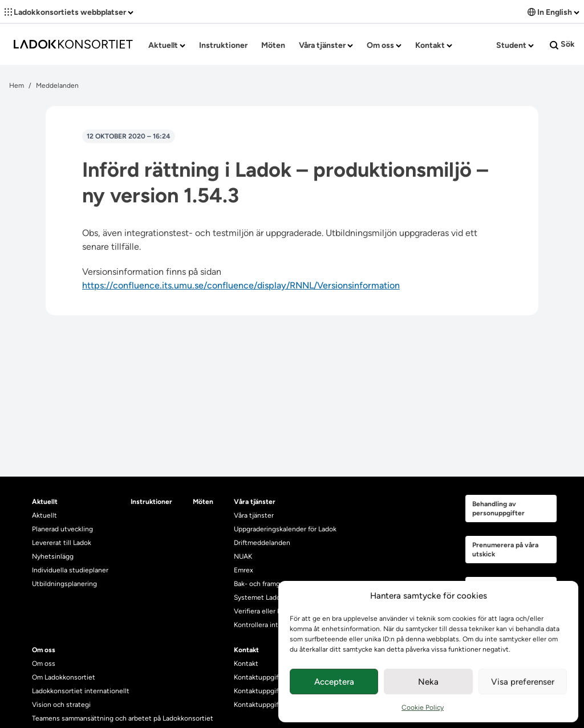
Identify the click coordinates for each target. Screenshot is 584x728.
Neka (428, 682)
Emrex (244, 570)
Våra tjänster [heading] (255, 502)
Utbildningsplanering (64, 584)
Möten (273, 45)
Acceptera (334, 682)
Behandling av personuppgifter (498, 509)
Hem (17, 86)
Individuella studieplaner (71, 570)
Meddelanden (57, 86)
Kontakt (434, 45)
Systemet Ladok (259, 597)
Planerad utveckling (62, 529)
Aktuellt (167, 45)
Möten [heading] (203, 502)
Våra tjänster (326, 45)
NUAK (243, 556)
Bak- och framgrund (264, 584)
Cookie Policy (423, 707)
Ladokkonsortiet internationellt (81, 691)
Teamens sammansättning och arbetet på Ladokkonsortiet (123, 718)
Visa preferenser (523, 682)
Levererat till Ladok (62, 543)
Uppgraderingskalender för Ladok (285, 529)
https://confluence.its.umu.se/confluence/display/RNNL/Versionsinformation (241, 285)
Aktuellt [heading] (45, 502)
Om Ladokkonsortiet (64, 677)
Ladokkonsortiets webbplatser (69, 12)
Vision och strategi (61, 705)
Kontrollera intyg (260, 625)
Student (515, 45)
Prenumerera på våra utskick (505, 550)
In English (553, 12)
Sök (562, 44)
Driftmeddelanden (262, 543)
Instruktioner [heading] (151, 502)
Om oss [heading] (44, 650)
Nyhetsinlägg (53, 556)
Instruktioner (223, 45)
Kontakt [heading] (246, 650)
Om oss (384, 45)
